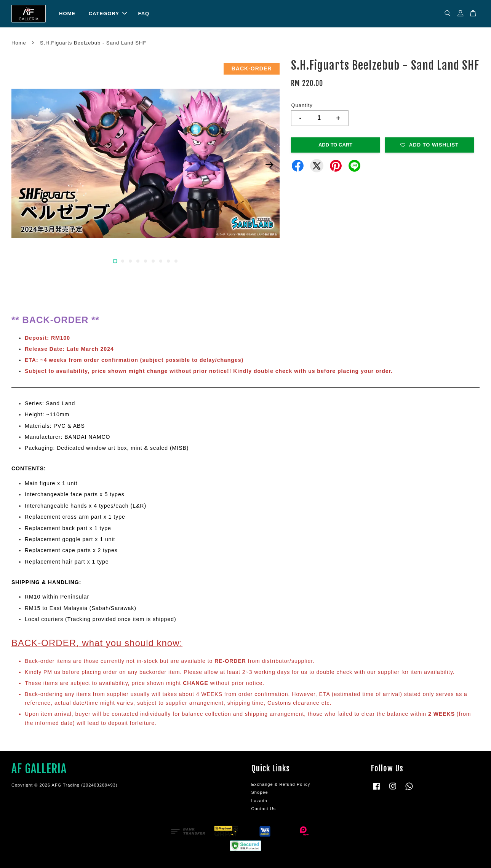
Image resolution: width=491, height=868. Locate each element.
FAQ (144, 14)
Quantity (302, 105)
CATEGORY (108, 14)
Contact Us (264, 809)
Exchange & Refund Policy (281, 784)
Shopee (260, 792)
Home (19, 43)
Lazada (259, 801)
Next (269, 165)
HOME (67, 14)
